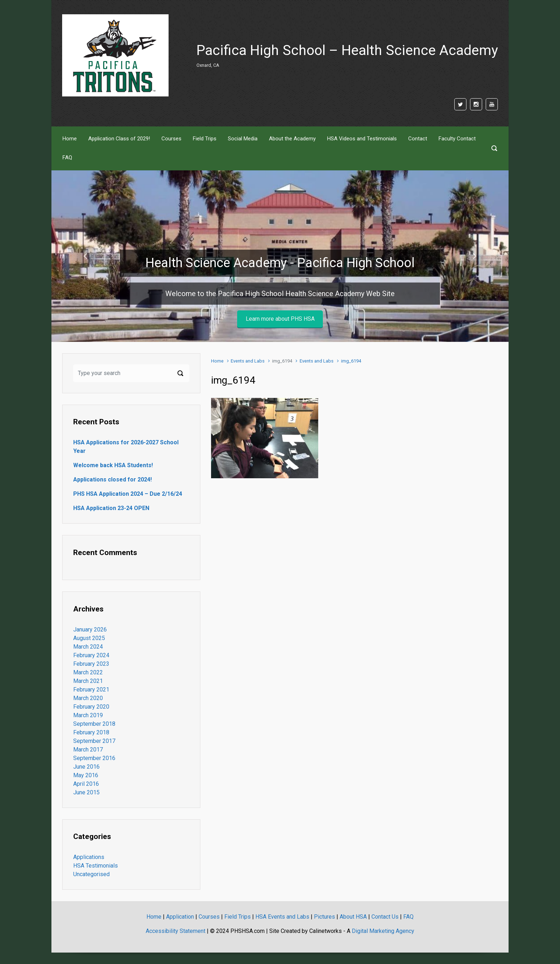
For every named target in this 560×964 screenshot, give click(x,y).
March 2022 (88, 672)
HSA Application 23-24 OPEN (111, 508)
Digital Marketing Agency (383, 931)
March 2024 (88, 647)
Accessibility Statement (176, 931)
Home (217, 361)
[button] (86, 256)
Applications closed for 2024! (112, 479)
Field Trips (237, 917)
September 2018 (94, 724)
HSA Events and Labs (282, 917)
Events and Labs (248, 361)
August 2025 (89, 638)
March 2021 (88, 681)
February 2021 (91, 690)
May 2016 (86, 775)
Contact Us (385, 917)
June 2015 (86, 792)
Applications (89, 857)
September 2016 (94, 758)
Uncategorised (91, 874)
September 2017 (94, 741)
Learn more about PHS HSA (280, 319)
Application (180, 917)
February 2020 (91, 707)
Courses (209, 917)
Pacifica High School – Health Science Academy (347, 50)
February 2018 (91, 732)
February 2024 (91, 655)
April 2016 (86, 784)
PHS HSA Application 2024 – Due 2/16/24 (128, 494)
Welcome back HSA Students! (113, 465)
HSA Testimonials (96, 866)
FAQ (408, 917)
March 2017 (88, 750)
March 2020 (88, 698)
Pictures (324, 917)
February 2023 (91, 664)
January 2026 (90, 630)
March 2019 (88, 715)
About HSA (353, 917)
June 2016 (86, 767)
